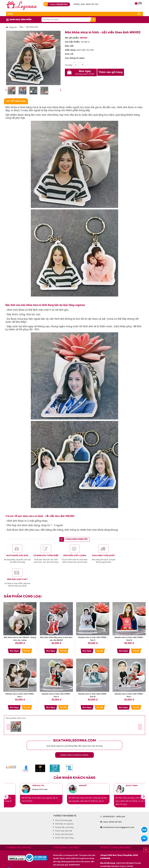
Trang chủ (11, 27)
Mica (21, 27)
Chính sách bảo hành (64, 834)
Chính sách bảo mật (63, 831)
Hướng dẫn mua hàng (64, 827)
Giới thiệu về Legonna (64, 824)
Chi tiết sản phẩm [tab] (16, 101)
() (138, 3)
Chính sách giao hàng (64, 838)
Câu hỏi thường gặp (64, 820)
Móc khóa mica (32, 27)
